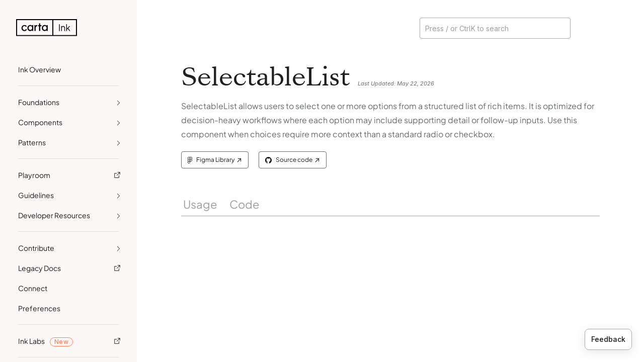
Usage (200, 204)
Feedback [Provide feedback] (608, 339)
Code (245, 204)
